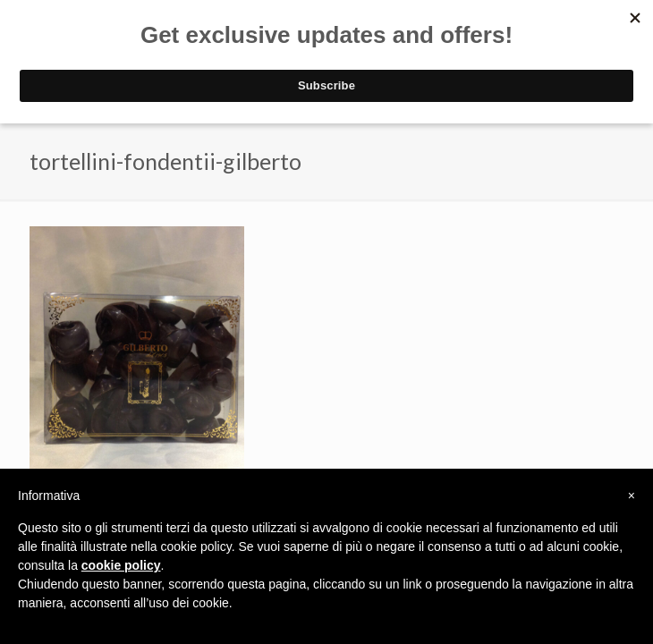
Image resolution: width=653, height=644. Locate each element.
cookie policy (121, 565)
